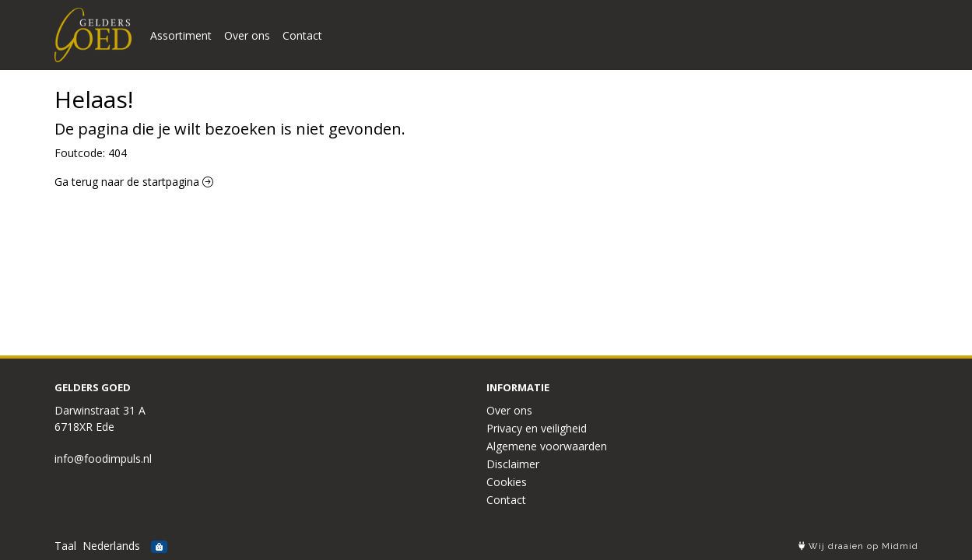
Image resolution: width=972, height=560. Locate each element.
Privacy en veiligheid (537, 428)
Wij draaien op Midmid (858, 546)
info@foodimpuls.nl (103, 458)
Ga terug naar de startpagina (134, 182)
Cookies (507, 482)
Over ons (247, 35)
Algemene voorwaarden (547, 446)
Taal (65, 546)
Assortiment (181, 35)
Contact (302, 35)
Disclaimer (513, 464)
